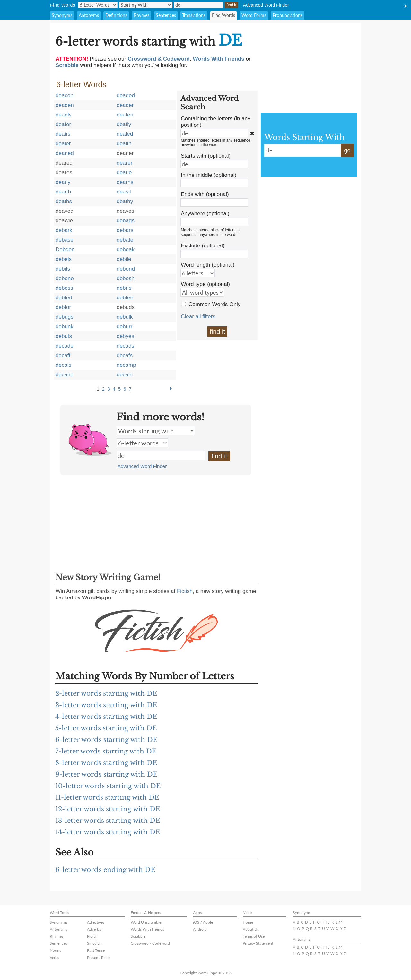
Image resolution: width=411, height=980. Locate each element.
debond (126, 269)
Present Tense (99, 957)
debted (64, 298)
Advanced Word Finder (266, 5)
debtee (125, 298)
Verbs (54, 957)
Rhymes (141, 15)
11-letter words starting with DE (107, 797)
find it (217, 331)
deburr (124, 327)
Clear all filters (198, 317)
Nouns (55, 950)
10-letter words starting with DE (108, 786)
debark (64, 230)
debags (126, 221)
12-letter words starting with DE (108, 809)
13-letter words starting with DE (108, 821)
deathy (125, 201)
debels (64, 259)
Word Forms (254, 15)
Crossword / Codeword (150, 943)
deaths (64, 201)
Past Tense (96, 950)
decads (125, 346)
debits (63, 269)
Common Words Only (214, 304)
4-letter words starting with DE (106, 717)
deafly (124, 124)
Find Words (223, 15)
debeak (126, 249)
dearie (124, 172)
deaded (126, 95)
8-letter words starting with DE (106, 763)
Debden (65, 249)
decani (125, 375)
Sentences (166, 15)
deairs (63, 134)
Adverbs (94, 929)
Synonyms (62, 15)
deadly (64, 115)
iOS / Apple (203, 922)
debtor (63, 307)
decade (65, 346)
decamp (126, 365)
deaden (65, 105)
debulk (125, 317)
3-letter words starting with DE (106, 705)
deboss (64, 288)
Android (200, 929)
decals (63, 365)
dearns (125, 182)
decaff (63, 355)
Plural (92, 936)
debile (124, 259)
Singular (94, 943)
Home (248, 922)
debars (125, 230)
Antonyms (89, 15)
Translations (194, 15)
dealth (124, 144)
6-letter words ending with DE (105, 870)
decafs (125, 355)
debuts (64, 336)
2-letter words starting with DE (106, 693)
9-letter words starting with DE (106, 774)
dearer (124, 163)
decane (65, 375)
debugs (65, 317)
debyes (125, 336)
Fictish (185, 591)
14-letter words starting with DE (108, 832)
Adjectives (96, 922)
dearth (63, 192)
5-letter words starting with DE (106, 728)
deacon (65, 95)
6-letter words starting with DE (106, 740)
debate (125, 240)
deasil (124, 192)
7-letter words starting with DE (106, 751)
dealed (125, 134)
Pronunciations (288, 15)
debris (124, 288)
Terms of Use (254, 936)
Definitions (116, 15)
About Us (251, 929)
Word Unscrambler (147, 922)
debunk (65, 327)
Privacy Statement (258, 943)
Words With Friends (147, 929)
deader (125, 105)
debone (65, 278)
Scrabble (138, 936)
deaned (65, 153)
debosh (126, 278)
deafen (125, 115)
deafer (63, 124)
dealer (63, 144)
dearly (63, 182)
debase (65, 240)
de (161, 455)
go (347, 150)
